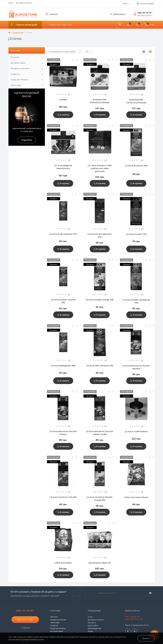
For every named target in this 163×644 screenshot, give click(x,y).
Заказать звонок (144, 15)
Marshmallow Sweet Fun (100, 563)
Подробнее (27, 140)
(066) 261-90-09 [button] (25, 611)
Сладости (15, 74)
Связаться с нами (25, 620)
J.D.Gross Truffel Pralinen (136, 431)
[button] (145, 4)
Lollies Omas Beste (63, 563)
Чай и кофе (16, 85)
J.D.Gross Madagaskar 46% (63, 366)
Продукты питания (20, 68)
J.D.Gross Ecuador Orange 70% (100, 300)
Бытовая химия (18, 63)
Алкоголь (15, 57)
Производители (94, 628)
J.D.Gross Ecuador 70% (136, 234)
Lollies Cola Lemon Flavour (136, 497)
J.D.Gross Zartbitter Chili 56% (63, 497)
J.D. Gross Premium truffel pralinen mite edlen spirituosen (100, 168)
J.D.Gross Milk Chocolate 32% (100, 366)
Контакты (92, 623)
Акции (90, 631)
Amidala (63, 100)
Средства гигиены (19, 79)
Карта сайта (93, 625)
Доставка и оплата (24, 3)
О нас (11, 3)
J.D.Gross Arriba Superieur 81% (63, 234)
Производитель (18, 32)
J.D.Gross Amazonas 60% (136, 166)
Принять (146, 638)
